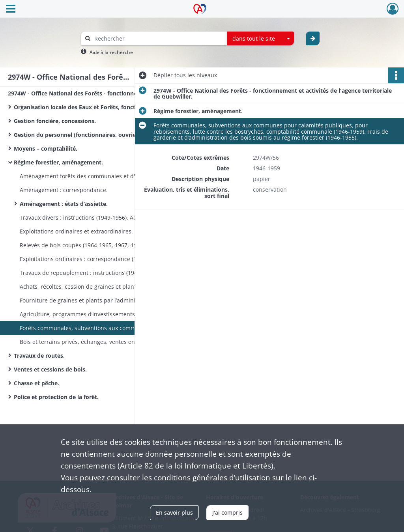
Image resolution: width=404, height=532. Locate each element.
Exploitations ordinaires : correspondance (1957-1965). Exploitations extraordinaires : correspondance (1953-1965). (99, 259)
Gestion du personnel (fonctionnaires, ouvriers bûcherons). (93, 135)
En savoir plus (174, 512)
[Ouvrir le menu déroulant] (11, 9)
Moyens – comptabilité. (46, 148)
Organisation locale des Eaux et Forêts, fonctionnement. (90, 107)
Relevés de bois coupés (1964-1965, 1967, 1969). (83, 245)
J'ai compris (227, 512)
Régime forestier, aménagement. (58, 162)
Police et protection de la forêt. (56, 397)
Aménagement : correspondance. (64, 190)
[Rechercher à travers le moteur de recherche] (158, 38)
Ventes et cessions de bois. (50, 369)
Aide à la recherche (111, 52)
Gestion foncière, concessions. (55, 121)
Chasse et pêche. (36, 383)
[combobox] (260, 39)
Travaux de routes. (39, 356)
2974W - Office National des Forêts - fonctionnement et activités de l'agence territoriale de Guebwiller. (87, 93)
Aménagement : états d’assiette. (64, 204)
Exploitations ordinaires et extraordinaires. (76, 231)
